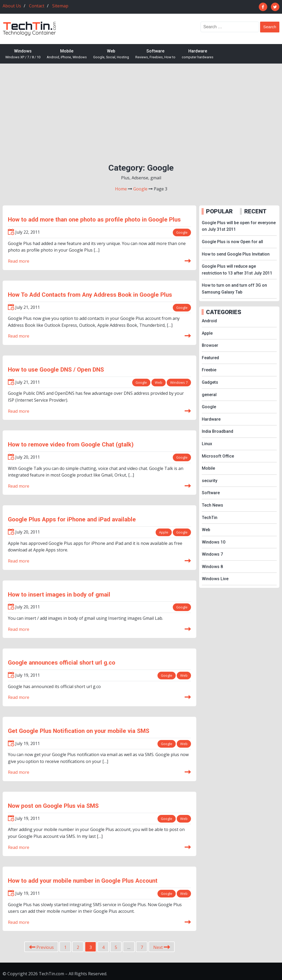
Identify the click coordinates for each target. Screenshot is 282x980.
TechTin (210, 518)
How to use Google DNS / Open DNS (56, 369)
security (210, 481)
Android (209, 321)
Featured (210, 358)
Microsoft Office (218, 456)
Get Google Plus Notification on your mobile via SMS (79, 731)
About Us (12, 6)
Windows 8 (212, 567)
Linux (207, 444)
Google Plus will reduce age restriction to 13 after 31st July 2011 (237, 270)
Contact (37, 6)
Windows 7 (179, 382)
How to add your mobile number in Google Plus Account (83, 881)
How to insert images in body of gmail (59, 594)
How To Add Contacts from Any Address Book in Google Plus (90, 295)
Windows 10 (214, 542)
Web (111, 54)
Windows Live (215, 579)
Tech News (212, 505)
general (209, 395)
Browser (210, 345)
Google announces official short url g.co (62, 662)
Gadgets (210, 382)
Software (155, 54)
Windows (23, 54)
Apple (163, 532)
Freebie (209, 370)
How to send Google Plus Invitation (236, 254)
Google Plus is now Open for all (232, 242)
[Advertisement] (141, 108)
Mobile (67, 54)
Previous (41, 948)
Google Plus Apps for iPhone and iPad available (72, 519)
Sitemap (60, 6)
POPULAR (219, 211)
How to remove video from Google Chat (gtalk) (71, 444)
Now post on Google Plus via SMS (53, 806)
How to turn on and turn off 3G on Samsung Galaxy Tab (234, 289)
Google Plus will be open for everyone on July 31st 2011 (239, 226)
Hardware (198, 54)
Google (182, 232)
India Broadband (218, 431)
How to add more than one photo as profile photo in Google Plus (94, 219)
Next (162, 948)
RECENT (255, 211)
